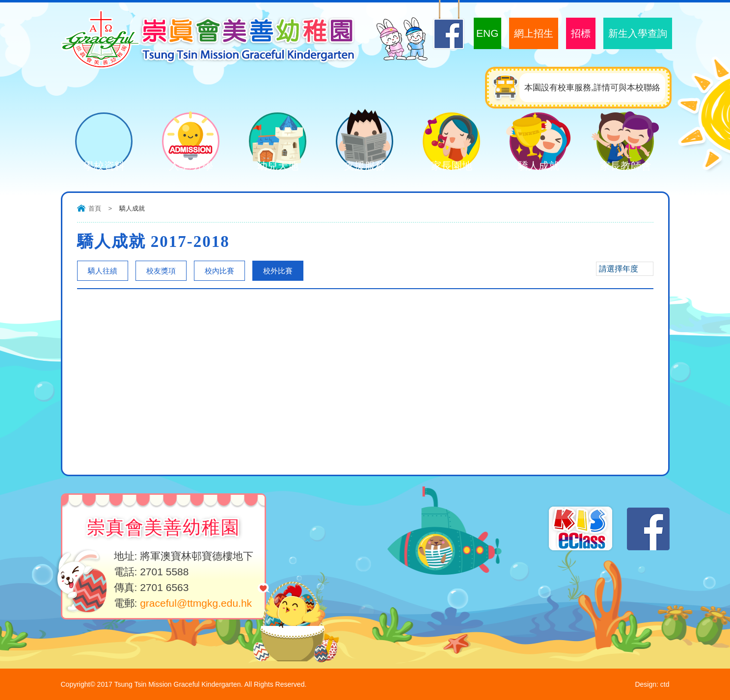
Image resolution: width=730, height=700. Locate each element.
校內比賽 (219, 271)
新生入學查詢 (638, 33)
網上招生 (534, 33)
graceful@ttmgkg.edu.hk (196, 603)
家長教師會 (618, 167)
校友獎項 (161, 271)
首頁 (95, 208)
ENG (487, 33)
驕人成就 (531, 167)
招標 (581, 33)
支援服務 (357, 167)
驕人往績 (103, 271)
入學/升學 (184, 167)
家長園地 (444, 167)
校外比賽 (278, 271)
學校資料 (97, 167)
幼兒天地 (270, 167)
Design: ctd (652, 684)
